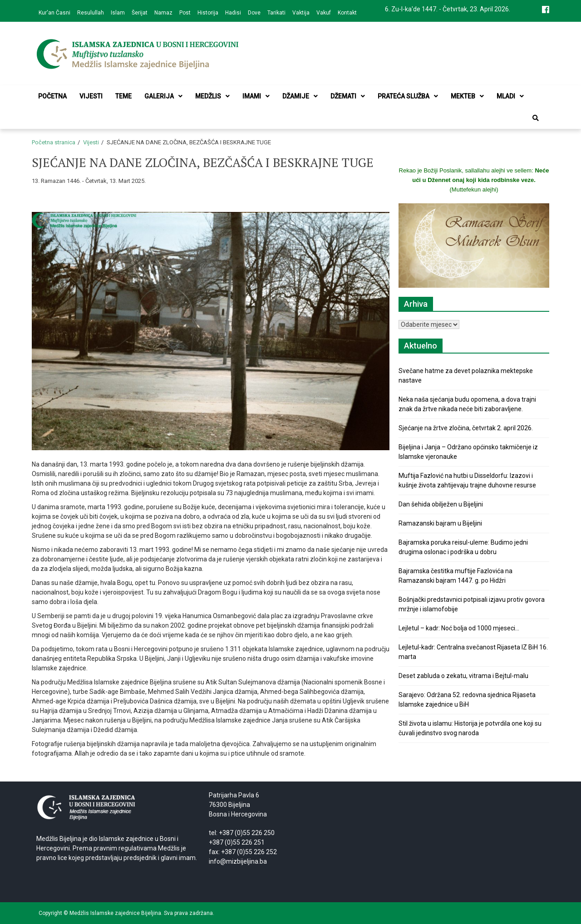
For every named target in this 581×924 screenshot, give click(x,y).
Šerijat (140, 13)
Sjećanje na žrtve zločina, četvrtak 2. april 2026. (466, 428)
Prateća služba (408, 96)
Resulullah (91, 13)
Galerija (163, 96)
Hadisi (233, 13)
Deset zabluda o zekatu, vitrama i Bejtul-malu (463, 676)
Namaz (163, 13)
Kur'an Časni (54, 13)
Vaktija (301, 13)
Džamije (300, 96)
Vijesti (91, 96)
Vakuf (324, 13)
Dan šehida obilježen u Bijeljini (441, 504)
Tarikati (276, 13)
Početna (52, 96)
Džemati (348, 96)
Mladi (510, 96)
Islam (118, 13)
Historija (208, 13)
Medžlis (212, 96)
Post (185, 13)
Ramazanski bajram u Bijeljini (440, 523)
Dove (254, 13)
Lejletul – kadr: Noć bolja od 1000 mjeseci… (459, 628)
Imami (256, 96)
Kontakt (347, 13)
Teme (123, 96)
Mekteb (467, 96)
